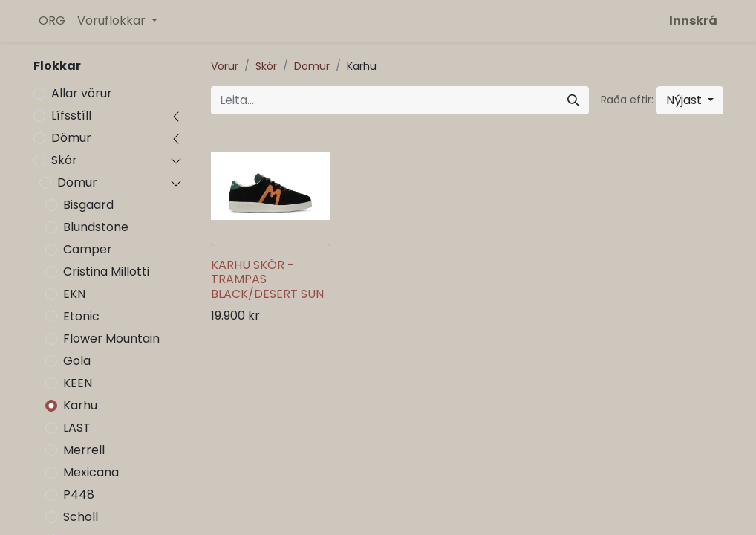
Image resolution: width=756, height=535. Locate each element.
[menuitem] (52, 21)
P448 (79, 495)
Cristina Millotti (106, 272)
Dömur (71, 138)
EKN (74, 294)
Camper (88, 249)
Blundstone (96, 227)
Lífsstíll (71, 116)
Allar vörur (82, 93)
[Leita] (573, 100)
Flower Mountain (111, 338)
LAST (77, 428)
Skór (64, 160)
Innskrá (693, 20)
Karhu (80, 405)
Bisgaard (88, 205)
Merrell (84, 450)
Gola (77, 361)
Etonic (81, 316)
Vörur (225, 66)
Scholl (81, 517)
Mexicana (91, 472)
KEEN (78, 383)
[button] (690, 100)
